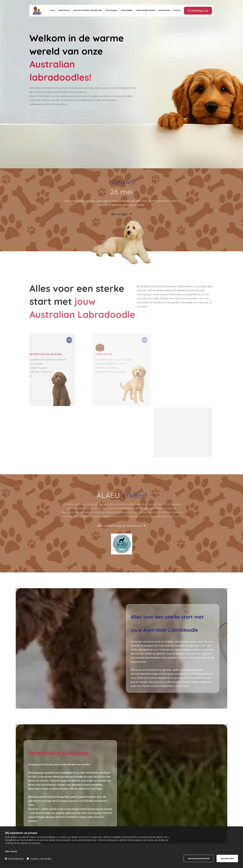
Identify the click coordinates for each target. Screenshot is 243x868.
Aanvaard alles (227, 858)
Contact (177, 10)
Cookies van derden (39, 859)
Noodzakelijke (14, 859)
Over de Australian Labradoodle (87, 10)
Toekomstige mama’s (146, 10)
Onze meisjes (127, 10)
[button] (198, 11)
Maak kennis (64, 10)
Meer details (11, 851)
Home (53, 10)
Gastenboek (164, 10)
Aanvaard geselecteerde (199, 858)
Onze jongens (111, 10)
